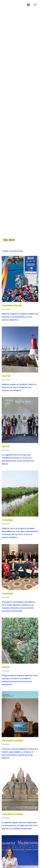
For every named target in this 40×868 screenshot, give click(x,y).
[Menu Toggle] (28, 5)
